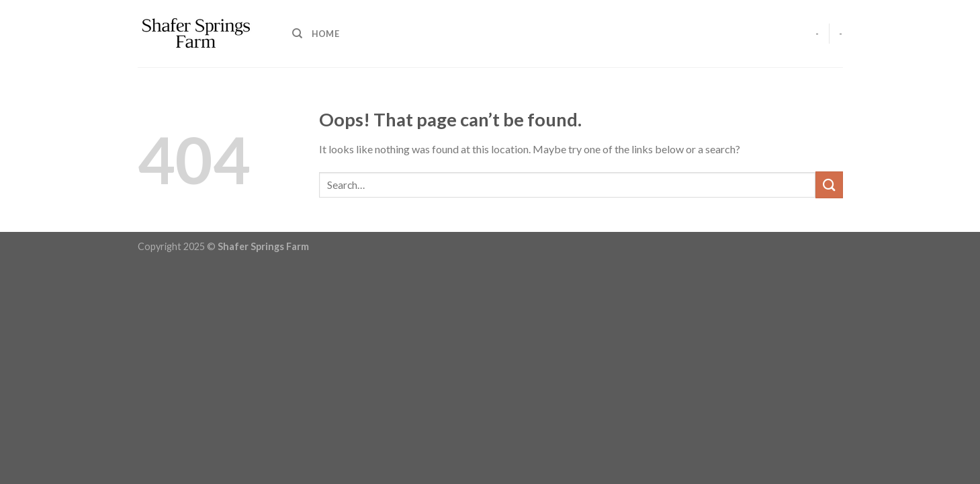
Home (325, 34)
